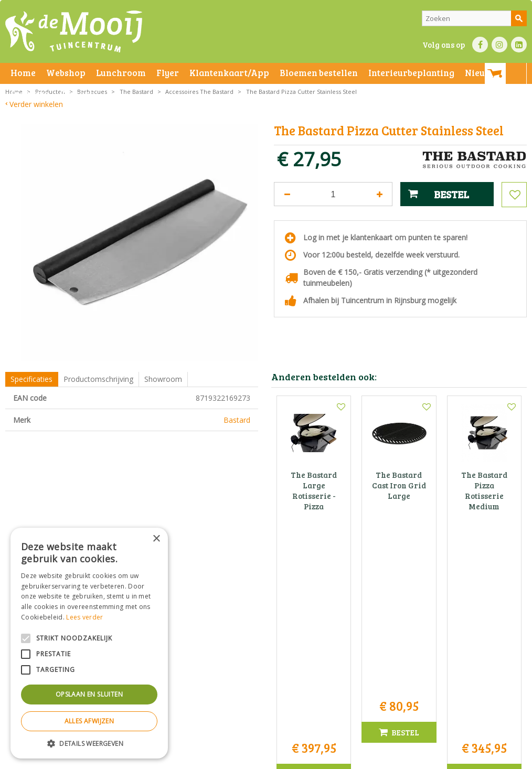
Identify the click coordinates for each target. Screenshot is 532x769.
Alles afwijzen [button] (89, 721)
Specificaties (31, 379)
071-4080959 (269, 654)
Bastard (237, 420)
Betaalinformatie (291, 758)
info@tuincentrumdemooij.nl (269, 665)
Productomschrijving (98, 379)
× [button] (156, 539)
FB (480, 45)
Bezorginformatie (237, 758)
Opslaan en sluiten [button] (89, 694)
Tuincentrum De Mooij (266, 621)
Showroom (163, 379)
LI (519, 45)
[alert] (89, 643)
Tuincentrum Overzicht (425, 758)
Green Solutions (362, 758)
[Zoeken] (474, 18)
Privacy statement (181, 758)
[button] (89, 743)
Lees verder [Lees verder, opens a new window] (84, 617)
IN (499, 45)
